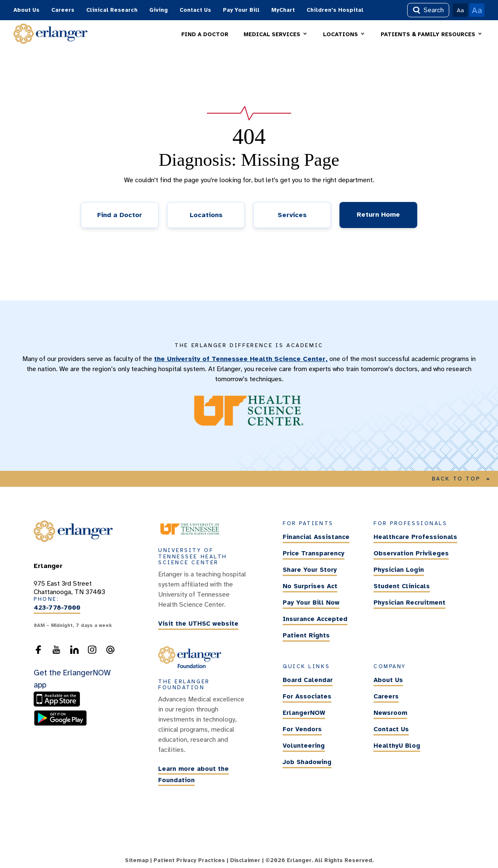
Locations (206, 215)
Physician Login (399, 570)
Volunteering (304, 746)
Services (292, 215)
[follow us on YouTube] (56, 652)
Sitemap (137, 860)
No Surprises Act (310, 587)
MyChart (283, 10)
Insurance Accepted (315, 619)
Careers (63, 10)
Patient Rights (306, 636)
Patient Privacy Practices (189, 860)
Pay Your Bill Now (311, 603)
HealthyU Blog (397, 746)
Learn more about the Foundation (193, 774)
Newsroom (390, 713)
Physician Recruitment (409, 603)
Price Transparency (314, 554)
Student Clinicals (402, 587)
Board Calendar (308, 680)
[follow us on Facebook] (38, 652)
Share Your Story (310, 570)
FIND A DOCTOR (205, 35)
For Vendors (302, 729)
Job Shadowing (307, 762)
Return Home (378, 215)
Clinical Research (112, 10)
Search (428, 10)
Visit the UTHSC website (198, 624)
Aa (460, 10)
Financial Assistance (316, 537)
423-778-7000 (57, 608)
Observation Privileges (411, 554)
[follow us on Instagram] (92, 652)
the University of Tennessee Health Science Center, (241, 359)
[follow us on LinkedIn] (74, 652)
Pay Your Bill (241, 10)
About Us (26, 10)
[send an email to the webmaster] (110, 652)
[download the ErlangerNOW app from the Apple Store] (59, 705)
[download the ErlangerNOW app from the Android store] (60, 724)
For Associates (307, 696)
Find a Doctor (120, 215)
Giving (159, 10)
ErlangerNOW (304, 713)
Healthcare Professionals (415, 537)
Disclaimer (245, 860)
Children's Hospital (335, 10)
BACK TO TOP (461, 479)
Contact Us (195, 10)
